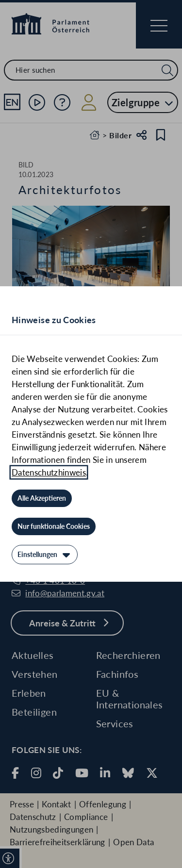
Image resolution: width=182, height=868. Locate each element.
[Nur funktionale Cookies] (54, 526)
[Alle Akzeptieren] (42, 498)
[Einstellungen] (45, 555)
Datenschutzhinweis (49, 472)
